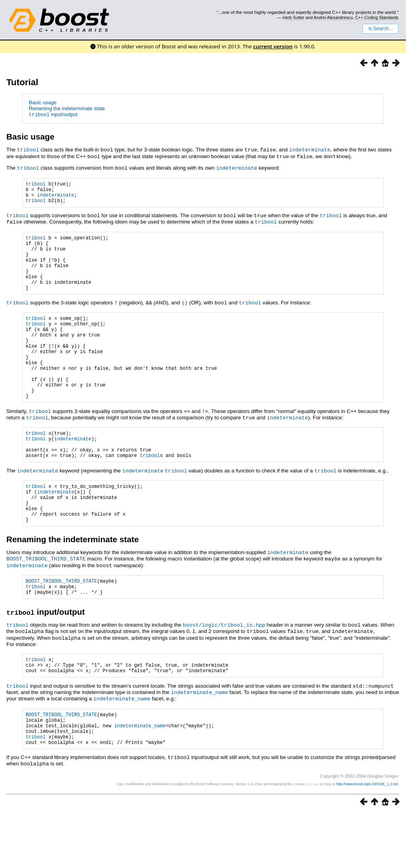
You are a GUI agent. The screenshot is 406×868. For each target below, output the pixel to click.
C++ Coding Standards (377, 17)
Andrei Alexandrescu (333, 17)
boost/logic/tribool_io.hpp (224, 672)
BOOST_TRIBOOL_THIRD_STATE (46, 603)
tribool (28, 149)
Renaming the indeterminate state (67, 108)
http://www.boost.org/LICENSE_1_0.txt (367, 839)
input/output (53, 114)
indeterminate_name (199, 741)
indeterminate (310, 149)
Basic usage (43, 102)
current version (273, 46)
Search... (380, 29)
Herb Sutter (294, 17)
